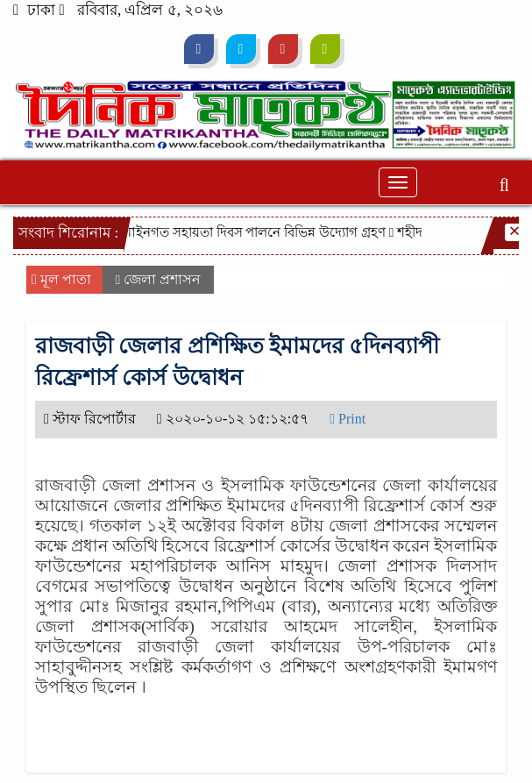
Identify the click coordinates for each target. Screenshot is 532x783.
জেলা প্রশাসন (162, 279)
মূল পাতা (61, 279)
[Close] (514, 232)
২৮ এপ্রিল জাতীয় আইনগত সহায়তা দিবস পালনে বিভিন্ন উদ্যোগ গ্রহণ (213, 232)
